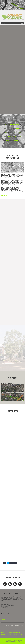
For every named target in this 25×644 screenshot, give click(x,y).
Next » (15, 563)
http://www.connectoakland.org (15, 634)
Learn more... (4, 195)
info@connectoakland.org (14, 633)
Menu (3, 23)
